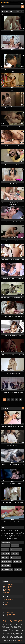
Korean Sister (18, 562)
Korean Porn (6, 558)
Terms (21, 620)
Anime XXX (7, 589)
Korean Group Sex (17, 550)
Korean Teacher (6, 566)
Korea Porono (19, 641)
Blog (19, 622)
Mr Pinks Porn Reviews (10, 614)
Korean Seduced (16, 558)
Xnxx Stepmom (8, 601)
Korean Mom (16, 554)
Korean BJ (15, 546)
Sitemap (13, 622)
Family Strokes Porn (9, 599)
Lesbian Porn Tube (9, 613)
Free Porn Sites (8, 591)
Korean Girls (6, 550)
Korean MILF (6, 554)
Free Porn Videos (8, 585)
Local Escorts (7, 616)
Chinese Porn (6, 546)
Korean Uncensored (7, 570)
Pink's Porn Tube (8, 611)
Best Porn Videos (8, 586)
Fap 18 (6, 604)
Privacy (15, 620)
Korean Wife (19, 570)
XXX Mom (7, 603)
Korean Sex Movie (7, 562)
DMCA (4, 620)
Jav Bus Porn (7, 588)
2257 (10, 620)
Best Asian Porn (8, 592)
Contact (7, 622)
